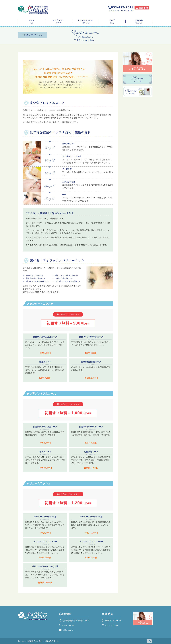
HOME (26, 35)
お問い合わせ (68, 630)
